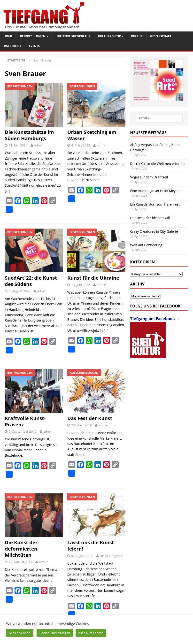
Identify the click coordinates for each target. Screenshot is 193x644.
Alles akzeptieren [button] (91, 633)
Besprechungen (33, 36)
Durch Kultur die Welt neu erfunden (158, 164)
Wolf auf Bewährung (146, 245)
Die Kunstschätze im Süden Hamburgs (29, 135)
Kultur (137, 36)
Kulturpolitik (110, 36)
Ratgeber (11, 46)
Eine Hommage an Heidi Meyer (154, 191)
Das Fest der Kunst (90, 418)
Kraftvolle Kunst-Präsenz (25, 421)
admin (39, 145)
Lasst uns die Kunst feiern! (91, 546)
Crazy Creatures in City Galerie (154, 231)
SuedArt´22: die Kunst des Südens (31, 281)
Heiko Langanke (112, 556)
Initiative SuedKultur (73, 36)
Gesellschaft (161, 36)
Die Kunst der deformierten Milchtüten (21, 549)
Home (8, 36)
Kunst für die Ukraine (93, 278)
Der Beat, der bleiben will (150, 218)
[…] (7, 191)
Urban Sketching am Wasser (92, 135)
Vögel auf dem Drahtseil (149, 177)
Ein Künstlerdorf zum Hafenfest (155, 204)
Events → (36, 46)
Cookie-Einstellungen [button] (55, 633)
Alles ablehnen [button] (20, 633)
